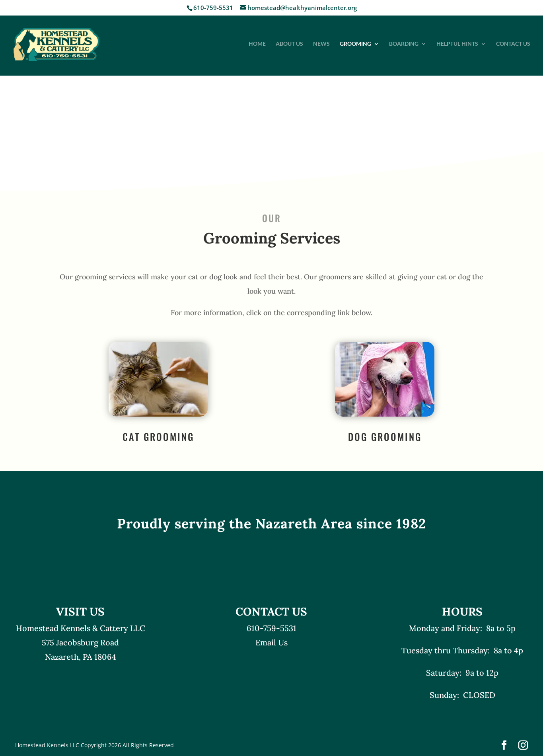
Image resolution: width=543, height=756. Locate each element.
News (321, 44)
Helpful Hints (457, 44)
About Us (289, 44)
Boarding (404, 44)
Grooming (355, 44)
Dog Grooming (385, 436)
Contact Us (513, 44)
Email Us (271, 642)
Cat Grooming (158, 436)
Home (257, 44)
